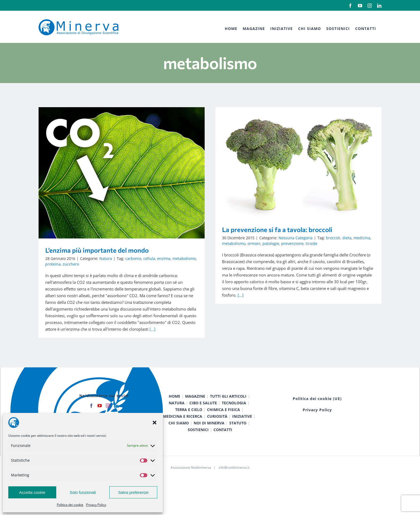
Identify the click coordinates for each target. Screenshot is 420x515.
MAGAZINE (195, 403)
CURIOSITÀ (217, 423)
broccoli (310, 238)
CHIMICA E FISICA (224, 416)
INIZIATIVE (242, 423)
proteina (53, 264)
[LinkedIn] (116, 412)
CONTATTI (223, 436)
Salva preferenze (133, 492)
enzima (164, 258)
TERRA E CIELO (189, 416)
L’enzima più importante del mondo (97, 250)
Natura (106, 258)
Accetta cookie (32, 492)
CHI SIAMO (179, 430)
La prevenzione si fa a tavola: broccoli (254, 229)
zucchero (71, 264)
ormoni (231, 243)
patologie (248, 243)
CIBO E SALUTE (203, 410)
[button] (155, 423)
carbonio (133, 258)
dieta (324, 238)
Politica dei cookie (70, 505)
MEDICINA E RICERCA (183, 423)
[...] (152, 329)
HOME (175, 403)
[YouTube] (100, 412)
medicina (339, 238)
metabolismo (184, 258)
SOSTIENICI (198, 436)
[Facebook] (91, 412)
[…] (218, 295)
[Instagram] (108, 412)
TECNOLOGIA (234, 410)
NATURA (177, 410)
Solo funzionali (83, 492)
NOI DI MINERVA (209, 430)
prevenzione (270, 243)
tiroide (289, 243)
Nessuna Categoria (273, 238)
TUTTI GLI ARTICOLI (228, 403)
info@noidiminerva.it (234, 474)
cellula (149, 258)
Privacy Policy (96, 505)
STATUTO (238, 430)
